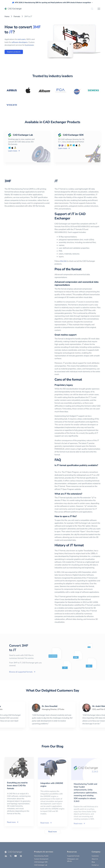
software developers (20, 42)
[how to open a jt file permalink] (78, 516)
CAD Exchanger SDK (41, 862)
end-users (22, 39)
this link (63, 261)
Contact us (95, 865)
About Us (95, 859)
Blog (93, 862)
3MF (37, 27)
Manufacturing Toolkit (41, 856)
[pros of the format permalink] (82, 269)
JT (11, 32)
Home (7, 16)
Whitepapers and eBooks (73, 860)
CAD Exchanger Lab (41, 865)
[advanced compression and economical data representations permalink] (71, 285)
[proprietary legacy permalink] (74, 385)
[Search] (92, 9)
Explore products (14, 52)
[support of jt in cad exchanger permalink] (71, 218)
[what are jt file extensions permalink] (83, 494)
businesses (29, 45)
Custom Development (41, 859)
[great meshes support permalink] (78, 335)
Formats (17, 16)
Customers (95, 856)
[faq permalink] (62, 460)
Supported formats (73, 856)
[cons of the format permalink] (83, 380)
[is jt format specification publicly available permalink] (56, 468)
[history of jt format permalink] (85, 545)
